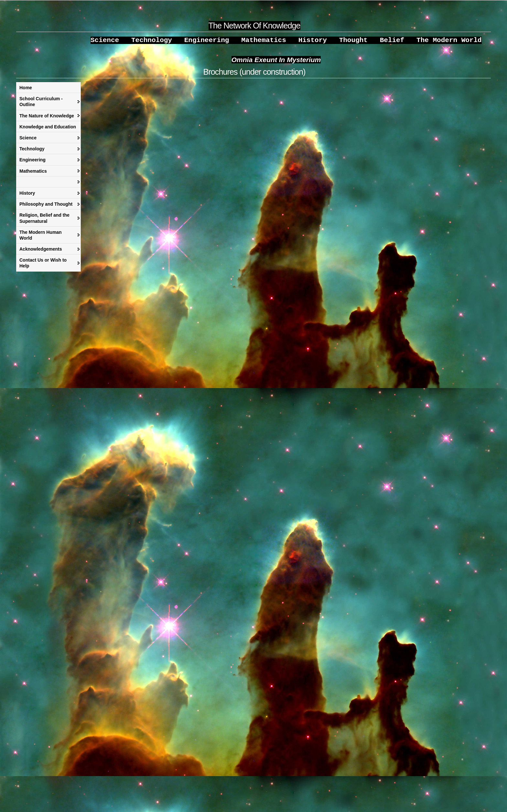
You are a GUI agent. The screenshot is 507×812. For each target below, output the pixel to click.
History (27, 196)
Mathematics (33, 174)
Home (26, 91)
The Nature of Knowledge (47, 119)
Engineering (32, 163)
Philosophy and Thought (46, 207)
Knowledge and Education (48, 130)
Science (28, 141)
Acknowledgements (41, 252)
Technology (32, 152)
